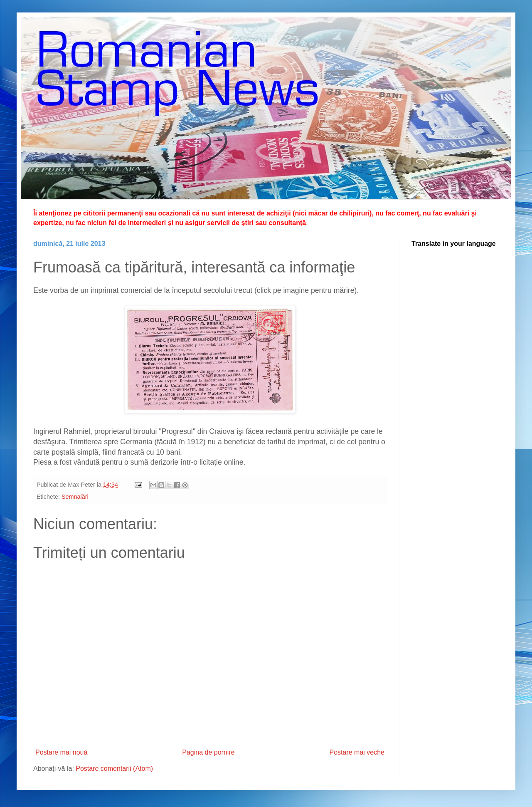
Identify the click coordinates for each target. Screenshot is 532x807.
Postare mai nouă (61, 752)
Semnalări (75, 497)
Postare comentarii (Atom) (114, 769)
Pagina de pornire (208, 752)
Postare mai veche (357, 752)
